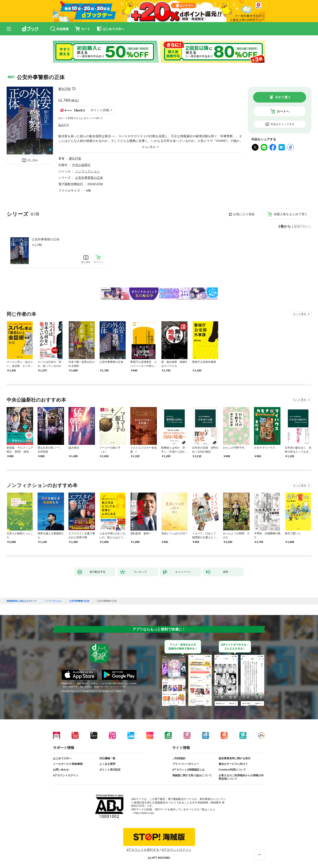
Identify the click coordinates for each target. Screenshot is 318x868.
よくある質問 (107, 764)
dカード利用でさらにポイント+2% (79, 118)
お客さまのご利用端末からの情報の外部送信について (241, 777)
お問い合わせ (61, 770)
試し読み (33, 160)
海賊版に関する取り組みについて (192, 775)
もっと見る (300, 314)
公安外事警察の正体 (45, 239)
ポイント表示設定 (110, 770)
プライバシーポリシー (185, 764)
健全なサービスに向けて (233, 764)
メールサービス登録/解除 (68, 764)
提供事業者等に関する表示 (235, 758)
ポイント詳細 (100, 110)
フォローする (74, 89)
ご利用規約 (179, 758)
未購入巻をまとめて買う (291, 214)
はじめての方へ (62, 758)
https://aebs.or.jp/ (144, 813)
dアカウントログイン (66, 775)
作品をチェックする (282, 124)
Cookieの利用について (232, 770)
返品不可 (64, 125)
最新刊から (303, 227)
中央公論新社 (81, 165)
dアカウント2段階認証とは (188, 770)
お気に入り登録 (244, 214)
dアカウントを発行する (143, 850)
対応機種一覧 (107, 758)
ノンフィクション (87, 171)
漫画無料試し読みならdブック (22, 601)
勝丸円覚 (64, 89)
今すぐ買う (283, 97)
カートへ (283, 111)
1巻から (285, 227)
